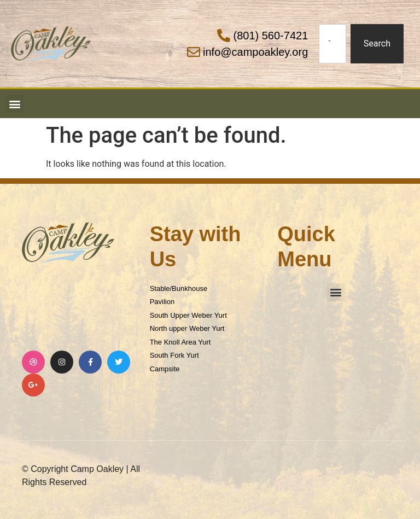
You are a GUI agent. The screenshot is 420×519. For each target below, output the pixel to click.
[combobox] (332, 44)
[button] (14, 104)
